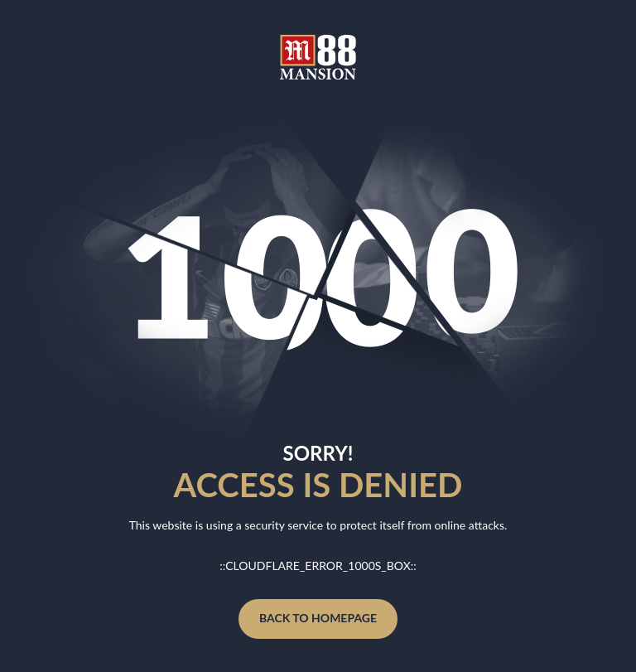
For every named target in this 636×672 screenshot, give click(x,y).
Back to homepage (318, 618)
